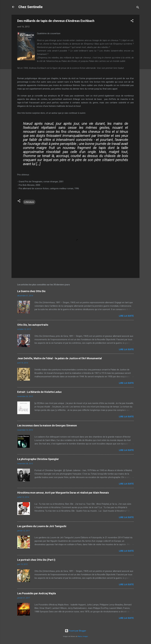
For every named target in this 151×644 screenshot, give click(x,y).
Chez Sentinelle (30, 7)
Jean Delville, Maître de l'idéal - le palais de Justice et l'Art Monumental (60, 358)
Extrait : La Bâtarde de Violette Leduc (39, 392)
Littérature (29, 202)
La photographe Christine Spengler (38, 459)
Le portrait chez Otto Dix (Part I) (36, 560)
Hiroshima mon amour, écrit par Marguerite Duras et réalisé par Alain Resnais (63, 493)
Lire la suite (126, 316)
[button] (132, 21)
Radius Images (83, 636)
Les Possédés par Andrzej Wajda (37, 593)
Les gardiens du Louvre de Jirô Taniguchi (42, 526)
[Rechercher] (138, 8)
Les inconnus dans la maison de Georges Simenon (47, 425)
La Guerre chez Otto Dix (31, 291)
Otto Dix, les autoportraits (33, 325)
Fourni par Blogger (75, 631)
